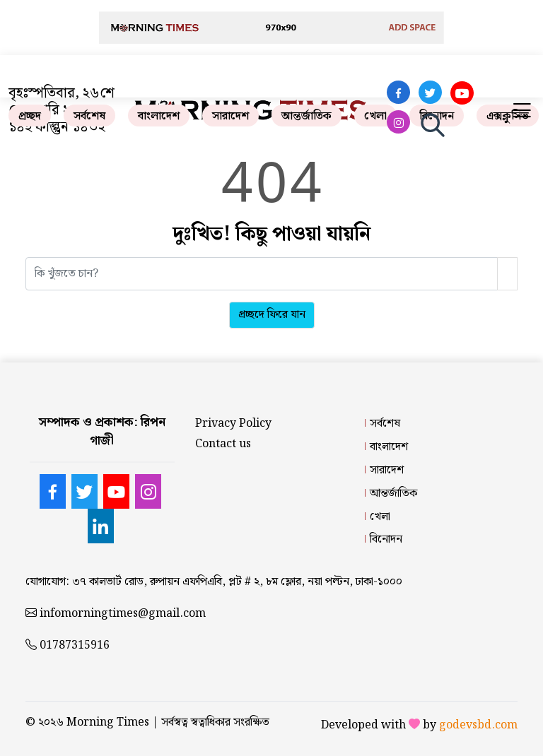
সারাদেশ (230, 116)
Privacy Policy (233, 424)
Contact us (223, 444)
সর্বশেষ (89, 116)
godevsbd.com (478, 725)
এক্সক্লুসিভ (508, 116)
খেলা (375, 116)
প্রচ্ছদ (30, 116)
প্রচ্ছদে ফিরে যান (272, 315)
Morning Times (108, 722)
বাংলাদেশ (159, 116)
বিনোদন (386, 539)
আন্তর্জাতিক (306, 116)
